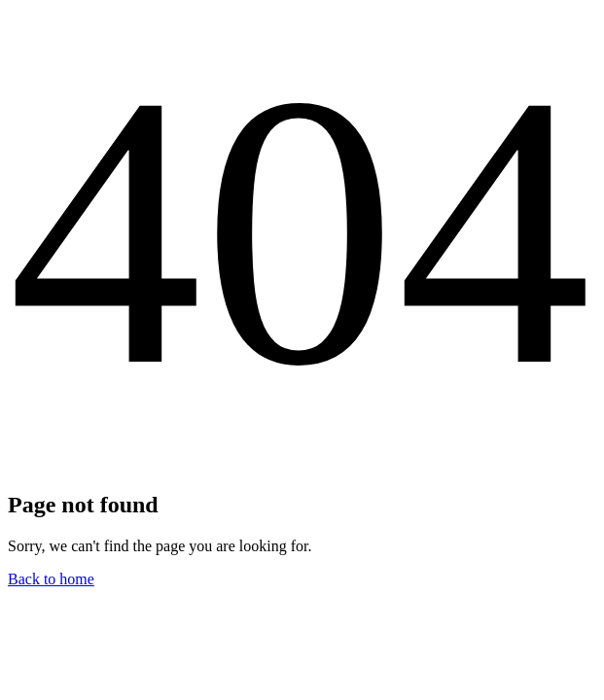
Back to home (51, 579)
